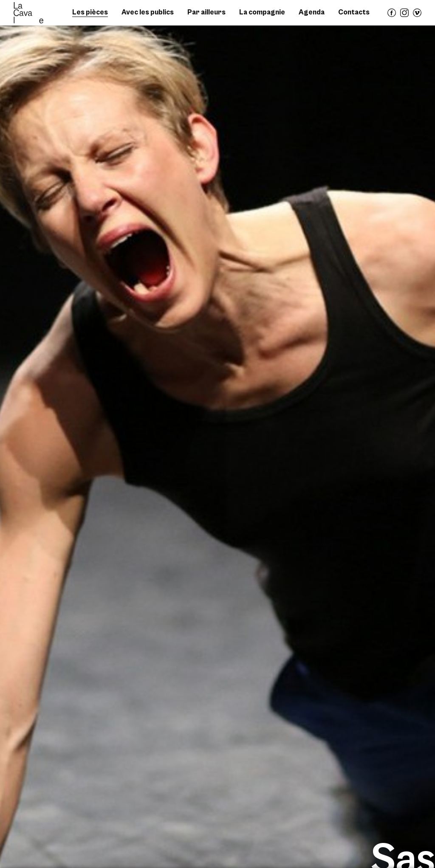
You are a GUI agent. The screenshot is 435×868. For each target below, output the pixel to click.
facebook (392, 17)
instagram (405, 17)
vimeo (418, 17)
